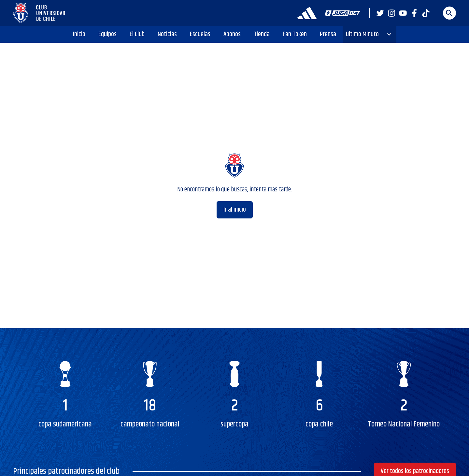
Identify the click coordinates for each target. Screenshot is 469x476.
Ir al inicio (235, 210)
